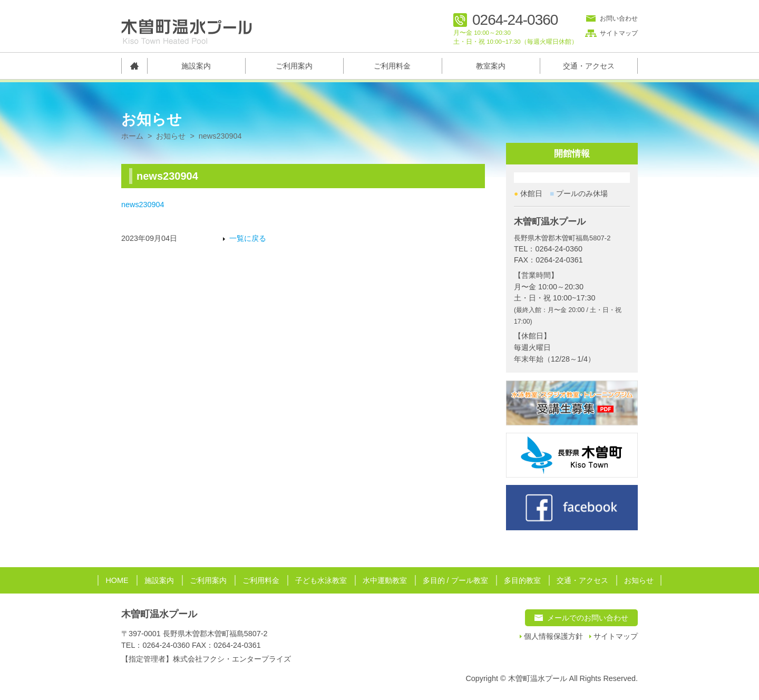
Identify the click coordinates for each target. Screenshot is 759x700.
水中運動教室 (385, 580)
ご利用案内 (294, 66)
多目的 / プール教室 (455, 580)
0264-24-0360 (515, 20)
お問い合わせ (619, 18)
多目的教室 (522, 580)
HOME (117, 580)
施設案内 (196, 66)
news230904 (143, 205)
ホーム (132, 136)
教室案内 (491, 66)
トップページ (134, 66)
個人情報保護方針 (553, 636)
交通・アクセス (589, 66)
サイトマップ (619, 33)
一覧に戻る (248, 239)
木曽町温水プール (159, 614)
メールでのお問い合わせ (588, 618)
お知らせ (171, 136)
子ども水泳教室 (321, 580)
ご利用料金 (392, 66)
